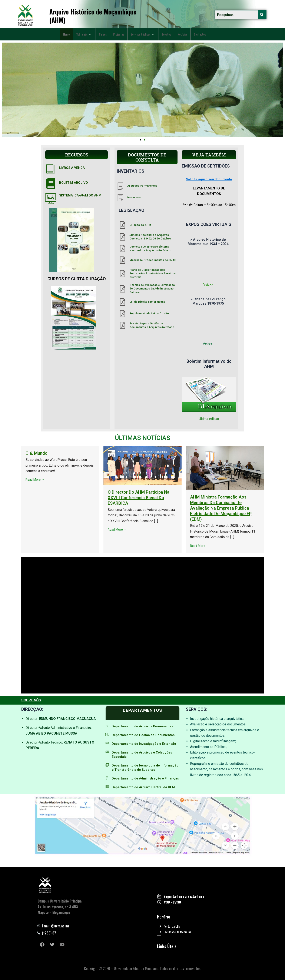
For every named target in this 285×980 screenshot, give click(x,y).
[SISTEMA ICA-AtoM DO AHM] (51, 199)
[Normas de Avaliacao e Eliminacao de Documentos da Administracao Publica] (122, 289)
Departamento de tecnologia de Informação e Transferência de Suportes (144, 772)
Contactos (70, 37)
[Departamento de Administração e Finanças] (107, 782)
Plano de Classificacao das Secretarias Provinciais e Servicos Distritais (153, 273)
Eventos (180, 31)
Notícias (198, 31)
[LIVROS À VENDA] (51, 169)
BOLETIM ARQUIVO (74, 183)
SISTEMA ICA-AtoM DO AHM (82, 195)
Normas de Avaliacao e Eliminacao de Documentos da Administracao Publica (152, 289)
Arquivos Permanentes (142, 186)
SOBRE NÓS (32, 700)
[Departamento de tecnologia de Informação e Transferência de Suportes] (107, 769)
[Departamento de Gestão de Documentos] (107, 734)
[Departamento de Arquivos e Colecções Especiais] (107, 756)
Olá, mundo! (140, 453)
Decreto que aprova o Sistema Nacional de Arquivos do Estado (150, 248)
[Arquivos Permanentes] (120, 186)
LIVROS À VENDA (72, 168)
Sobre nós (86, 31)
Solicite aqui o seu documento (209, 179)
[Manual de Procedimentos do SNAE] (122, 260)
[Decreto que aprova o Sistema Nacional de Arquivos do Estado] (122, 249)
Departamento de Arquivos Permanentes (145, 726)
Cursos (108, 31)
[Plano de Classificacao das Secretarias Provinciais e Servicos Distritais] (122, 274)
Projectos (126, 31)
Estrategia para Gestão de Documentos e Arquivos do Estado (152, 325)
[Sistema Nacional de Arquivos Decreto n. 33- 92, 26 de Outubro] (122, 237)
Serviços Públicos (153, 31)
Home (67, 31)
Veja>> (208, 284)
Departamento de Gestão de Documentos (145, 735)
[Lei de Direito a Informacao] (122, 302)
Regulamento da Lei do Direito (149, 313)
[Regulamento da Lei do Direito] (122, 314)
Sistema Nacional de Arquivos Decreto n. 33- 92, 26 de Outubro (150, 237)
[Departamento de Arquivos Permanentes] (107, 726)
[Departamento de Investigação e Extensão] (107, 743)
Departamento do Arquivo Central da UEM (145, 796)
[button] (141, 140)
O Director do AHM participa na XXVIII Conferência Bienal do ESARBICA (242, 498)
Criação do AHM (140, 225)
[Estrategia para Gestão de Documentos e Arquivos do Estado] (122, 325)
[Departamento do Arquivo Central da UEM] (107, 795)
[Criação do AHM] (122, 225)
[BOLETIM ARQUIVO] (51, 184)
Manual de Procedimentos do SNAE (153, 260)
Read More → (139, 479)
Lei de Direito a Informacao (147, 302)
